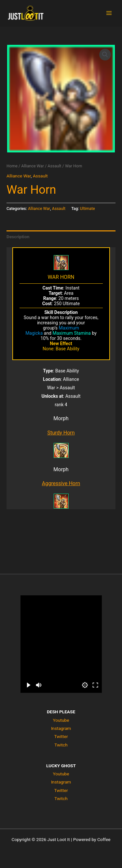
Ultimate (88, 209)
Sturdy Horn (61, 433)
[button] (105, 55)
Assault (54, 166)
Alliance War (33, 166)
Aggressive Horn (61, 483)
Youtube (61, 720)
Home (12, 166)
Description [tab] (18, 237)
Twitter (61, 736)
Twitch (61, 745)
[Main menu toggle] (109, 13)
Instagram (61, 728)
